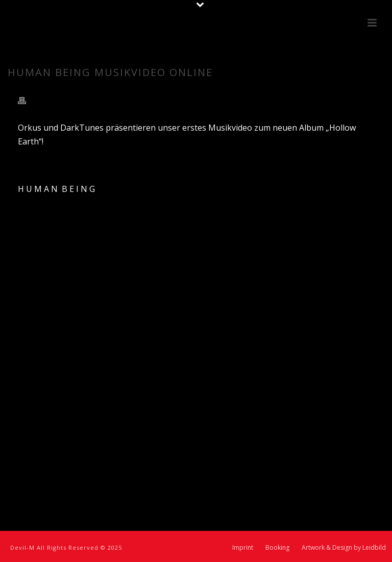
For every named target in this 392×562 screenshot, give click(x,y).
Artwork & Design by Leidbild (344, 548)
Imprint (243, 548)
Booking (277, 548)
